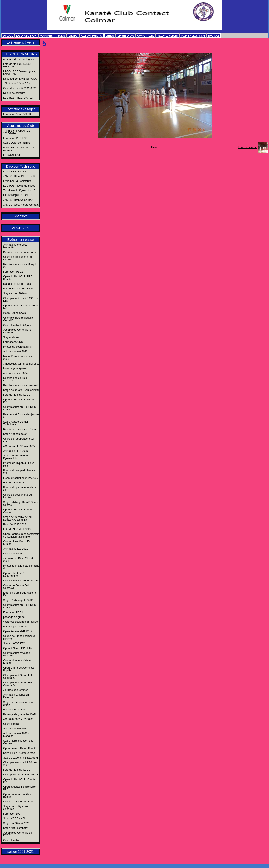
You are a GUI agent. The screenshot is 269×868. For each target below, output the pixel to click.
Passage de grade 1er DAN (20, 714)
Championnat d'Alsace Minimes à (17, 654)
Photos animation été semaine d (21, 567)
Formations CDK (13, 342)
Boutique (214, 36)
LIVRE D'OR (126, 36)
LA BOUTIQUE (12, 155)
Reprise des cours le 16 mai (20, 429)
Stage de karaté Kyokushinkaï (21, 390)
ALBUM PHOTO (92, 36)
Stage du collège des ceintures (16, 808)
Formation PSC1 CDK (16, 138)
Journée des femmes (16, 690)
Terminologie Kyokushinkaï (19, 190)
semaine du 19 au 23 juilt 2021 (18, 560)
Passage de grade (14, 710)
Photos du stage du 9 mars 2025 (19, 472)
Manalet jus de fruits (15, 626)
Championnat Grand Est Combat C (17, 676)
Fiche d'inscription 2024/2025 (21, 478)
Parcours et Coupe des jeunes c (21, 416)
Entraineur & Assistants (17, 181)
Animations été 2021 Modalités (15, 246)
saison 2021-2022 (21, 852)
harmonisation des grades (19, 289)
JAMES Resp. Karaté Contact (21, 205)
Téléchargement (168, 36)
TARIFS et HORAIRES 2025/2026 (17, 132)
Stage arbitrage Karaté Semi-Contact (20, 503)
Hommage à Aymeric (15, 368)
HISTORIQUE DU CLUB (18, 195)
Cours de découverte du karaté (17, 258)
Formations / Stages (21, 109)
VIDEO (73, 36)
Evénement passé (20, 240)
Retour (155, 147)
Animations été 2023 (15, 351)
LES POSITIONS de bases (19, 186)
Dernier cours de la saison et (20, 252)
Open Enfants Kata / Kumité (20, 748)
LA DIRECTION (26, 36)
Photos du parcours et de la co (20, 489)
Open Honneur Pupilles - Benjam (18, 795)
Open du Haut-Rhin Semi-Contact (19, 511)
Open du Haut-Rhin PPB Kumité (18, 278)
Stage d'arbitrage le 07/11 (18, 600)
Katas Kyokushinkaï (15, 171)
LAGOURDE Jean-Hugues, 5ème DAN (19, 73)
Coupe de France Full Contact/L (16, 587)
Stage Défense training (17, 143)
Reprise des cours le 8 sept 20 (19, 266)
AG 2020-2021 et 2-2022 (18, 719)
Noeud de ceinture (14, 93)
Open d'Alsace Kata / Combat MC (21, 307)
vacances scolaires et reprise (20, 622)
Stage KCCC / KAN (15, 818)
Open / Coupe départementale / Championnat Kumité (21, 535)
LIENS (110, 36)
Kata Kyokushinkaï (193, 36)
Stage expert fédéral (15, 293)
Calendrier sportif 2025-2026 (20, 88)
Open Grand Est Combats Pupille (19, 669)
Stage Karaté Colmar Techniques (16, 423)
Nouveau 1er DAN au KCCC (20, 79)
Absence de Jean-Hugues (19, 59)
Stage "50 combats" (15, 434)
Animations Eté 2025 (15, 451)
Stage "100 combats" (16, 828)
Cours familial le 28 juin (17, 325)
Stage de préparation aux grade (18, 703)
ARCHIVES (21, 228)
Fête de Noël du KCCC (17, 395)
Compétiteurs (146, 36)
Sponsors (21, 216)
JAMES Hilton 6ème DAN (18, 200)
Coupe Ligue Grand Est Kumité (17, 543)
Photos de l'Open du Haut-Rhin (19, 464)
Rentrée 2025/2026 (15, 524)
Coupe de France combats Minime (19, 637)
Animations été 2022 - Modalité (16, 735)
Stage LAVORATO (14, 643)
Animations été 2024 (15, 373)
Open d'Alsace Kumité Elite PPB (19, 788)
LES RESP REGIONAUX (18, 98)
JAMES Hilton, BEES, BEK (19, 176)
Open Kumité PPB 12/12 (18, 631)
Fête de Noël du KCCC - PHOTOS (18, 65)
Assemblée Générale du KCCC (17, 834)
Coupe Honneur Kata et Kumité (17, 662)
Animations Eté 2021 (15, 549)
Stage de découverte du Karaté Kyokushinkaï (17, 518)
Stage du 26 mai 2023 (16, 823)
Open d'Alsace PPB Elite (18, 648)
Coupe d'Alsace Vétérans (18, 802)
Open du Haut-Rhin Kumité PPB (19, 781)
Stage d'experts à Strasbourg (20, 758)
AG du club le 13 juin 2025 (19, 446)
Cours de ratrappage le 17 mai (19, 440)
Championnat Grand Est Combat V (17, 684)
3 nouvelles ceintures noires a (21, 364)
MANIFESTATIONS (52, 36)
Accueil (8, 36)
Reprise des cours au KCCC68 (16, 379)
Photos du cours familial (17, 347)
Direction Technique (20, 166)
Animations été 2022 (15, 729)
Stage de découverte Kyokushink (15, 457)
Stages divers (11, 337)
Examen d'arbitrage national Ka (20, 594)
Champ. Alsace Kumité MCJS (21, 774)
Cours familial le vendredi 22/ (20, 580)
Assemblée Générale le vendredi (17, 331)
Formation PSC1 (13, 272)
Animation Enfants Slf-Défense (16, 696)
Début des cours (13, 553)
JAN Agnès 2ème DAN (17, 83)
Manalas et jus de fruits (17, 284)
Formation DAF (12, 814)
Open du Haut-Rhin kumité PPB (19, 401)
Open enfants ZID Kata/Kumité (14, 574)
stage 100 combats (14, 313)
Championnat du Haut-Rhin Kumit (19, 408)
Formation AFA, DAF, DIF (18, 114)
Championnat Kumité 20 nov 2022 (20, 764)
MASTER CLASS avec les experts (19, 149)
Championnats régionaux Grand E (18, 319)
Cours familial (11, 724)
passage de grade (14, 617)
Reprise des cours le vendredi (21, 385)
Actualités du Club (21, 126)
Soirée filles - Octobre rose (19, 753)
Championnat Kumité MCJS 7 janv (21, 299)
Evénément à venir (21, 42)
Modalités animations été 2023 (18, 358)
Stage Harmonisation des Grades (18, 742)
